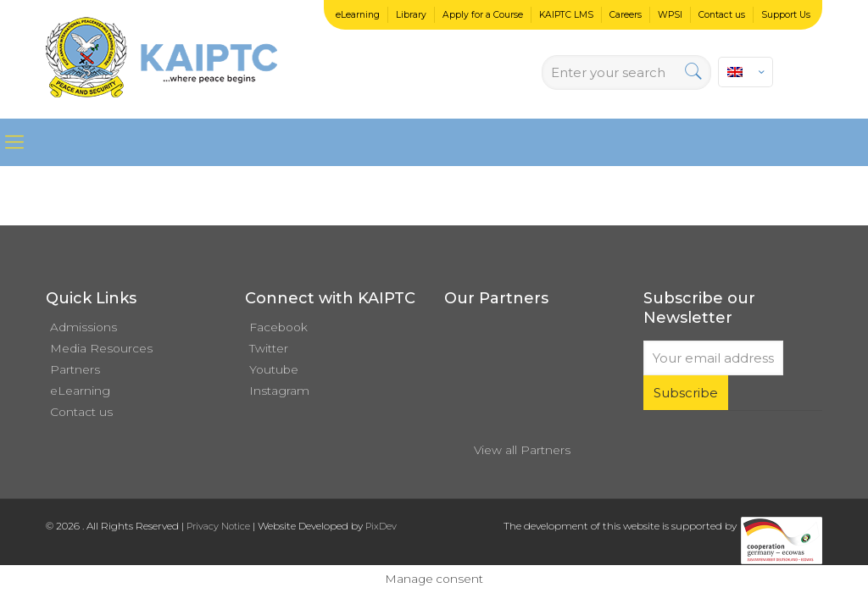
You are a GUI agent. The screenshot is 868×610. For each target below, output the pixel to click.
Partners (75, 369)
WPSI (670, 15)
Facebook (278, 327)
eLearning (358, 15)
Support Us (786, 15)
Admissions (83, 327)
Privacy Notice (218, 526)
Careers (626, 15)
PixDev (381, 526)
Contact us (722, 15)
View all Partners (522, 450)
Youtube (274, 369)
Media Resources (101, 348)
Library (411, 15)
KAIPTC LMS (566, 15)
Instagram (279, 391)
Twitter (269, 348)
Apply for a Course (483, 15)
